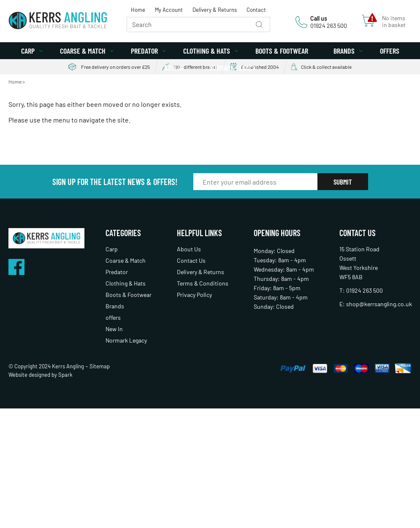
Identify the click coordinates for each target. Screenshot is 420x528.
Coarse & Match (83, 51)
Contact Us (191, 260)
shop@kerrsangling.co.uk (379, 304)
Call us (319, 18)
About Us (189, 249)
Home (138, 10)
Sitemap (100, 366)
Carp (28, 51)
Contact (256, 10)
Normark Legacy (232, 68)
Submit (343, 182)
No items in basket (394, 22)
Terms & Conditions (203, 283)
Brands (344, 51)
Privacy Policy (194, 295)
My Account (169, 10)
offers (390, 51)
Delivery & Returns (215, 10)
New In (174, 68)
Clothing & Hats (207, 51)
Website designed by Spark (41, 375)
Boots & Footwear (282, 51)
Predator (144, 51)
